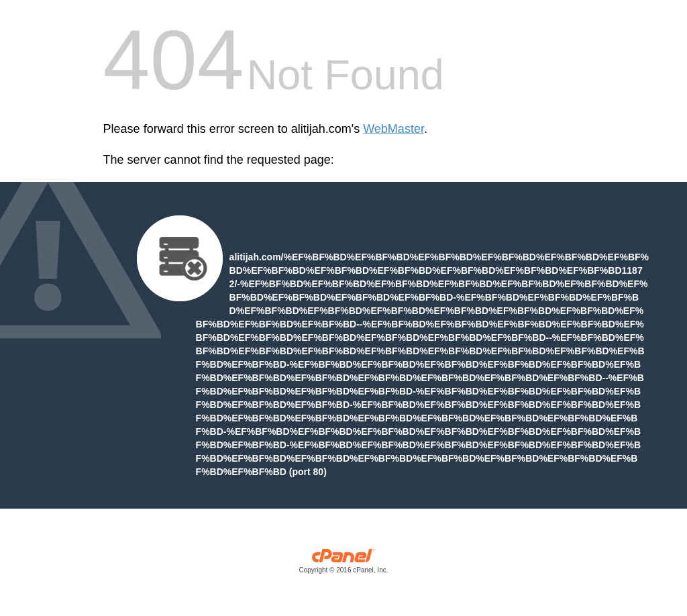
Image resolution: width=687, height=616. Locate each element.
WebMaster (393, 129)
